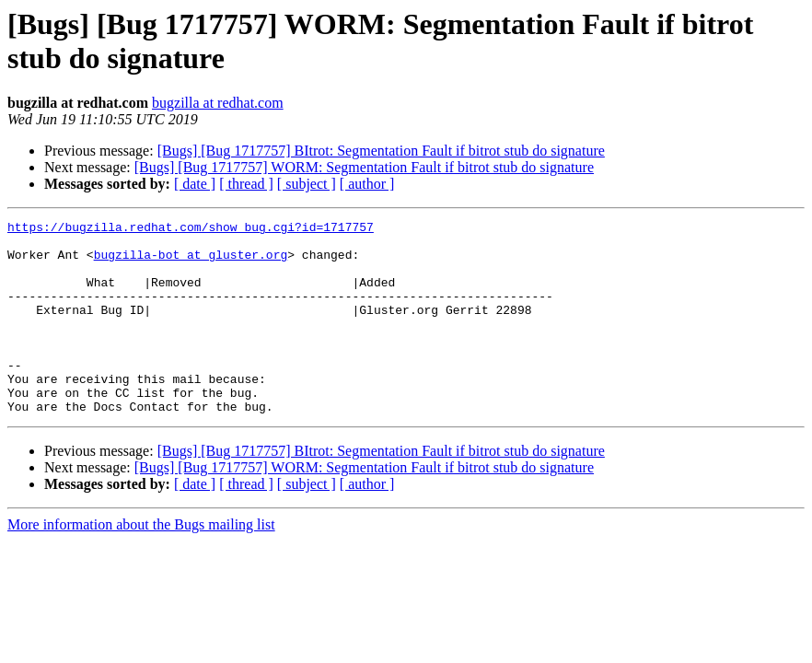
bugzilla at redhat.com (218, 103)
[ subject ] (307, 184)
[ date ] (195, 184)
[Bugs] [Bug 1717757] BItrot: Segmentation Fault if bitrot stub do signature (381, 151)
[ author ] (367, 184)
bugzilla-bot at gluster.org (191, 262)
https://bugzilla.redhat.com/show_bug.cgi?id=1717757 (191, 229)
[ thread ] (246, 184)
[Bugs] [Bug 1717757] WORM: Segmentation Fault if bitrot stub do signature (364, 167)
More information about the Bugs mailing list (141, 563)
